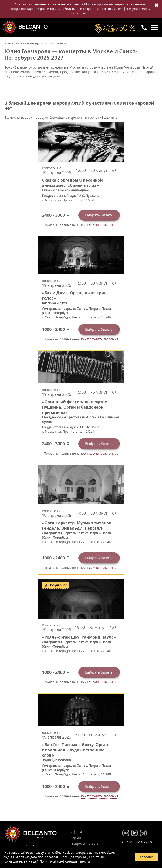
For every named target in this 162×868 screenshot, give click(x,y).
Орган (76, 838)
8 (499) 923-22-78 (138, 842)
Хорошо (146, 857)
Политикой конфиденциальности (65, 861)
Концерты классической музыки (25, 27)
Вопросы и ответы (85, 843)
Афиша (77, 832)
